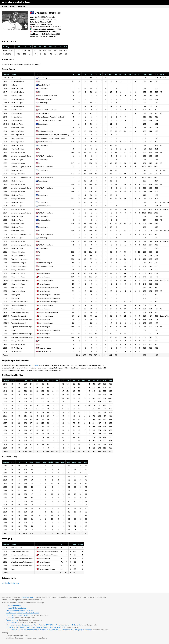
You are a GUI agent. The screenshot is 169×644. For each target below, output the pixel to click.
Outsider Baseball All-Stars (17, 2)
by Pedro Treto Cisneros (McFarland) (43, 625)
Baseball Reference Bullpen (17, 608)
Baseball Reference (12, 583)
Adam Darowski (28, 597)
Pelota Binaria (12, 622)
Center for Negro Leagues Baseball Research (23, 613)
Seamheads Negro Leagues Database (20, 610)
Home (5, 6)
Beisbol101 (11, 618)
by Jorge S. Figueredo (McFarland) (36, 627)
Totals (13, 6)
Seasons (21, 6)
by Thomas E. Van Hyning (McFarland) (49, 630)
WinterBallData (12, 620)
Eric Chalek (34, 365)
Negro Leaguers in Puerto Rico (18, 615)
